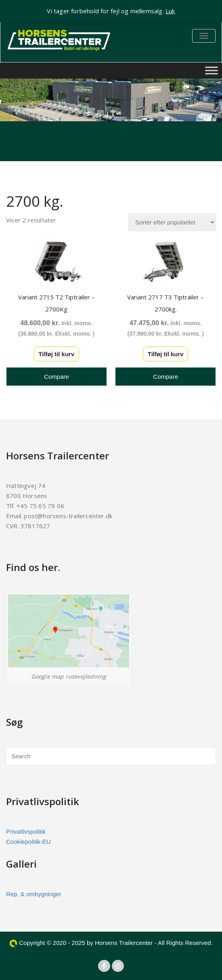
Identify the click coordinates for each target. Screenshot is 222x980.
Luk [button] (170, 11)
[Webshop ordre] (172, 222)
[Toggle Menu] (212, 70)
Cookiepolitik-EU (28, 842)
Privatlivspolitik (26, 832)
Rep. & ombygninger (34, 894)
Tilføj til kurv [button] (56, 354)
